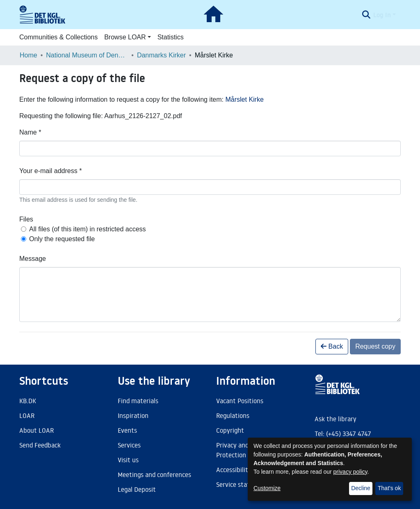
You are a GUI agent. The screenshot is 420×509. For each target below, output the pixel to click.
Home (29, 55)
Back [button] (332, 346)
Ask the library (336, 419)
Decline (361, 488)
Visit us (128, 460)
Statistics (171, 37)
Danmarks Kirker (161, 55)
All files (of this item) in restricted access (88, 229)
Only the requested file (62, 239)
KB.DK (28, 401)
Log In (382, 15)
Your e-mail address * (50, 171)
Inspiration (133, 415)
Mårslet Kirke (244, 99)
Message (33, 259)
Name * (30, 132)
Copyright (230, 430)
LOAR (27, 415)
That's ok (389, 488)
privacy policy (350, 472)
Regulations (233, 415)
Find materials (138, 401)
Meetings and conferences (154, 475)
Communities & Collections (58, 37)
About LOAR (37, 430)
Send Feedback (40, 445)
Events (127, 430)
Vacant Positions (240, 401)
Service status (236, 484)
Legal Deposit (137, 489)
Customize (267, 488)
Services (129, 445)
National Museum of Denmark (87, 55)
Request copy (375, 346)
